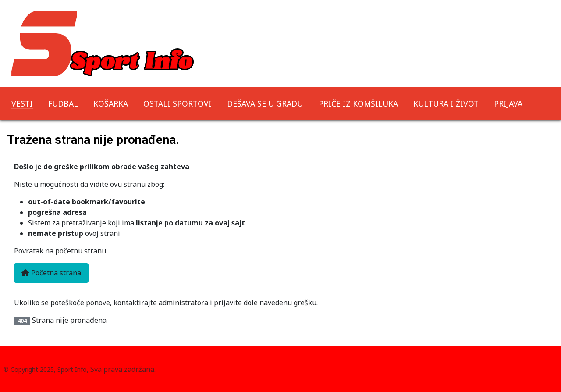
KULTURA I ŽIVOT (446, 103)
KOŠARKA (111, 103)
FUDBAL (63, 103)
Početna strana (51, 273)
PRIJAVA (508, 103)
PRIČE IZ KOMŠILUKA (358, 103)
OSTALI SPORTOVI (178, 103)
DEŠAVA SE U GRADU (265, 103)
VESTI (22, 103)
